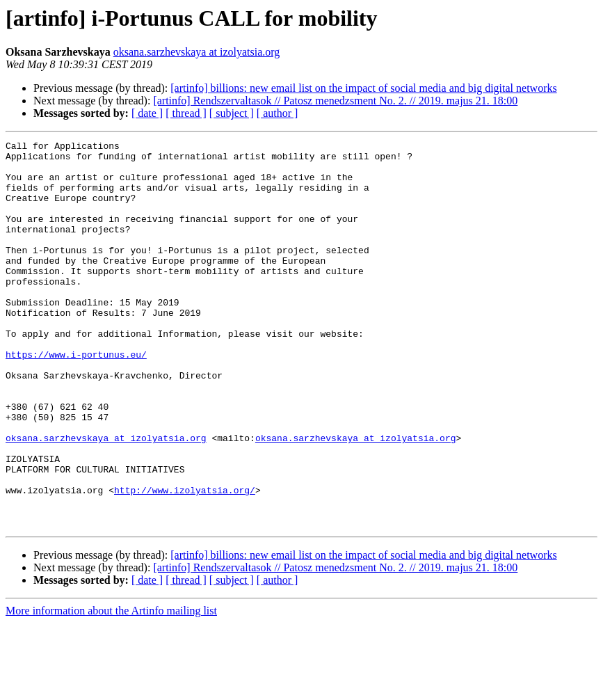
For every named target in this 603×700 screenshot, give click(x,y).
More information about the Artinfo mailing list (111, 688)
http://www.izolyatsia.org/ (185, 561)
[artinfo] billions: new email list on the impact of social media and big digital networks (363, 88)
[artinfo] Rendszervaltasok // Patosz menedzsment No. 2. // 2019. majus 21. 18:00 (335, 101)
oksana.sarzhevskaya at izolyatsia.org (197, 52)
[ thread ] (186, 113)
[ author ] (278, 113)
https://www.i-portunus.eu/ (76, 398)
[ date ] (147, 113)
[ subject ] (232, 113)
